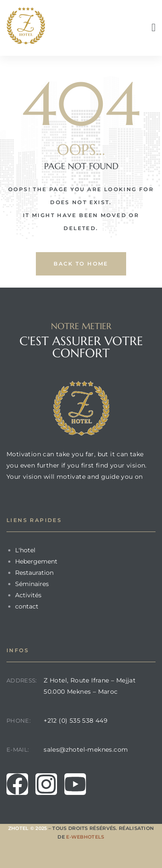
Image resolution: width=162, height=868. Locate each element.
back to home (81, 264)
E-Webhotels (85, 837)
